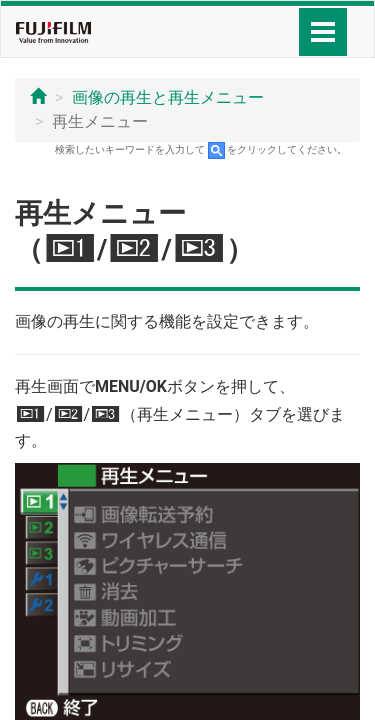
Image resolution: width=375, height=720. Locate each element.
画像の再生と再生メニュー (168, 97)
